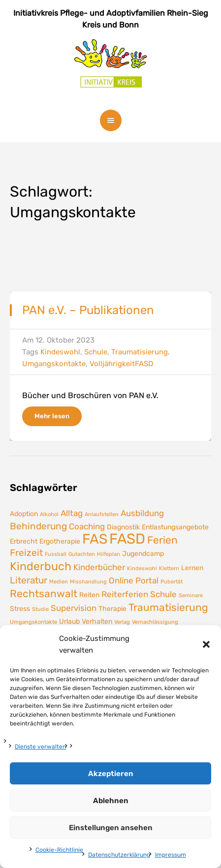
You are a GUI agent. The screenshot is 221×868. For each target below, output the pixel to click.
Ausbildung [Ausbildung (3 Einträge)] (142, 513)
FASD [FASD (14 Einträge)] (127, 539)
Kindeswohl (60, 352)
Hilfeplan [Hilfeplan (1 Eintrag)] (109, 554)
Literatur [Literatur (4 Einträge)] (29, 580)
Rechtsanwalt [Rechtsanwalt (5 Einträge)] (44, 594)
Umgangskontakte (54, 364)
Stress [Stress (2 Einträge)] (20, 608)
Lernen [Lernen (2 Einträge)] (192, 568)
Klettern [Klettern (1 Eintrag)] (169, 568)
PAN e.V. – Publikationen (88, 310)
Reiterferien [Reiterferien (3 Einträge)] (125, 594)
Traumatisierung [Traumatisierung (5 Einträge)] (168, 608)
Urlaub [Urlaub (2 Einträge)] (69, 621)
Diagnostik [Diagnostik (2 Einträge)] (123, 527)
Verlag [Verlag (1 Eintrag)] (122, 622)
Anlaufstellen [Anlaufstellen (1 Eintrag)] (102, 514)
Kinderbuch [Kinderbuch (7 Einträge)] (41, 566)
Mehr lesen (52, 416)
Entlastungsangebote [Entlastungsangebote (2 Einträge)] (175, 527)
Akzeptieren (111, 774)
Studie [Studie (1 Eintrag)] (40, 609)
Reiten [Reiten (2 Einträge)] (89, 595)
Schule (96, 352)
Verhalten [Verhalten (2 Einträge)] (97, 621)
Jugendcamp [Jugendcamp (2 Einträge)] (143, 553)
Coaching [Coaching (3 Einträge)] (87, 526)
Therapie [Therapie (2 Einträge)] (112, 608)
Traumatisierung (140, 352)
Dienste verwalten (40, 747)
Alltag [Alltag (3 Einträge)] (72, 513)
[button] (206, 644)
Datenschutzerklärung (119, 855)
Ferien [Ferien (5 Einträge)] (162, 540)
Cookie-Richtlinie (59, 850)
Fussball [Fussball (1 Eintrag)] (56, 554)
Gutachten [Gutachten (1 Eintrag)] (82, 554)
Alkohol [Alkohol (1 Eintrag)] (49, 514)
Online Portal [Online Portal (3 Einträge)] (134, 580)
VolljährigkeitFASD (121, 364)
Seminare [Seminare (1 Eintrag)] (191, 595)
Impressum (171, 855)
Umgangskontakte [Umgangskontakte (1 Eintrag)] (33, 622)
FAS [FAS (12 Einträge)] (95, 539)
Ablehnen (111, 801)
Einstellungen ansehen (111, 828)
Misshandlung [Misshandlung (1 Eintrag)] (88, 582)
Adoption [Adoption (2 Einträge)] (24, 514)
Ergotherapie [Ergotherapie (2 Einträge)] (60, 541)
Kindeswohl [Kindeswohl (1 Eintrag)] (142, 568)
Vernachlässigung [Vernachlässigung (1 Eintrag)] (155, 622)
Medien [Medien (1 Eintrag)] (59, 582)
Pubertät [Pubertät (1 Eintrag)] (172, 582)
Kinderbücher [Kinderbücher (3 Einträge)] (99, 567)
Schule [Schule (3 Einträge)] (163, 594)
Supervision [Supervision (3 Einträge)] (74, 608)
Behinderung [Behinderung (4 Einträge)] (38, 526)
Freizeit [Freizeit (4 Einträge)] (26, 553)
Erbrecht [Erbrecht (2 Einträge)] (24, 541)
